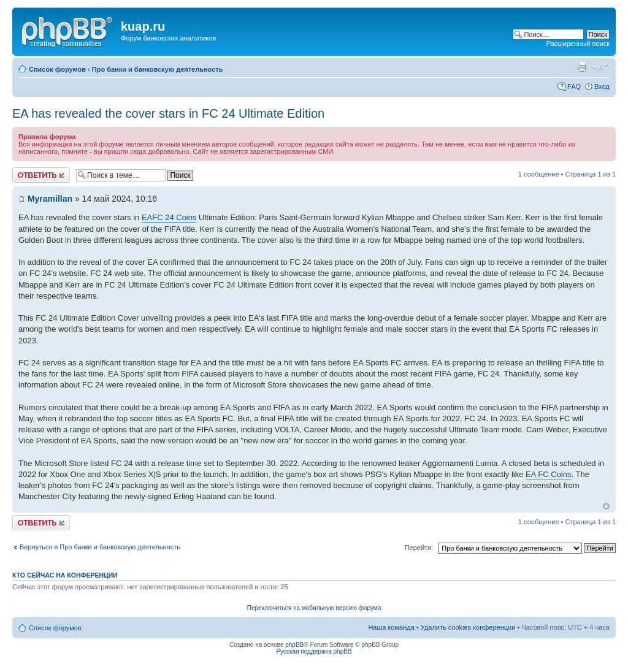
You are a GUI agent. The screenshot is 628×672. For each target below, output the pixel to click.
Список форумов (57, 69)
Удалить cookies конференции (468, 627)
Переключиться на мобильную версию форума (314, 608)
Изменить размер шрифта (601, 67)
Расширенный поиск (578, 44)
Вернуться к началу (606, 506)
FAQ (574, 86)
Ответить (41, 175)
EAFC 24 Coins (169, 217)
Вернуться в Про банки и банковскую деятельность (100, 547)
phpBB (294, 645)
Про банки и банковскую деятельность (158, 69)
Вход (602, 86)
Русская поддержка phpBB (314, 651)
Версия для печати (582, 67)
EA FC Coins (548, 474)
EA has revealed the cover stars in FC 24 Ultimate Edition (168, 113)
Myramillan (50, 199)
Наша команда (391, 627)
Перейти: (419, 548)
